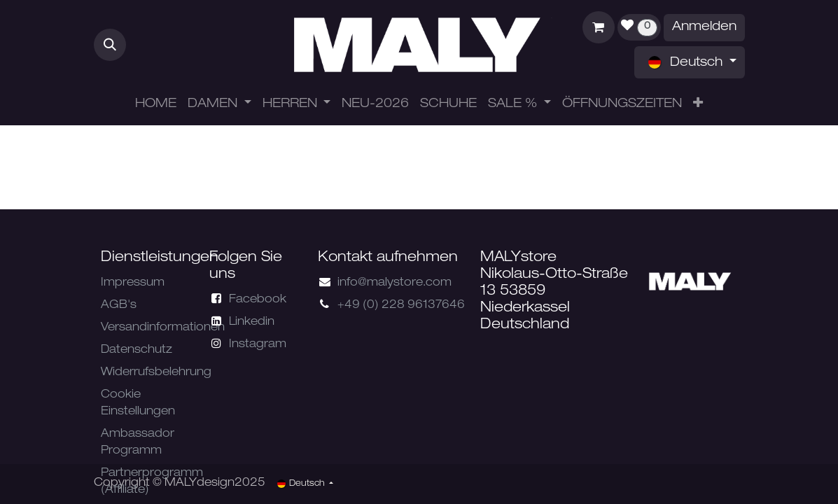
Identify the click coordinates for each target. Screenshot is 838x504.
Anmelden (704, 27)
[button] (110, 45)
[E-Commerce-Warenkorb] (599, 27)
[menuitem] (156, 105)
